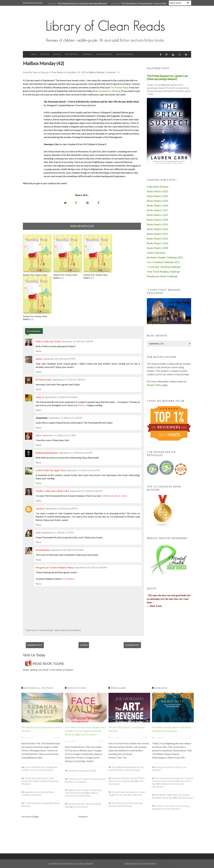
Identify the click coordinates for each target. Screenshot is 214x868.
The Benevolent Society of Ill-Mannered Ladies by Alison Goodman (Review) (40, 781)
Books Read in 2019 (157, 201)
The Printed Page (119, 87)
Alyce (38, 435)
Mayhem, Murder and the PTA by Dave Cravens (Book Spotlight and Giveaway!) (127, 781)
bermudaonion (43, 550)
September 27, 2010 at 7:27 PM (58, 532)
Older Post (132, 645)
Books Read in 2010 (157, 243)
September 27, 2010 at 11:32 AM (65, 418)
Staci (38, 533)
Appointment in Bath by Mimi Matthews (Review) (37, 793)
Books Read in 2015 (157, 215)
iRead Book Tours (124, 54)
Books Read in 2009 (157, 248)
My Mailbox (68, 579)
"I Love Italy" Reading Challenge (164, 267)
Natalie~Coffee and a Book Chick (52, 491)
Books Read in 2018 (157, 206)
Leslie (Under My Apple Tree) (51, 470)
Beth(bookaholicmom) (47, 453)
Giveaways (87, 54)
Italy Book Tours (104, 54)
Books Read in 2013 (157, 229)
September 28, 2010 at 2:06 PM (91, 567)
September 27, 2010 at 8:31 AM (61, 397)
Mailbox (82, 405)
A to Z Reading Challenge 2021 (163, 262)
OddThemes (165, 864)
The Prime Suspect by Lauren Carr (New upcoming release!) (168, 77)
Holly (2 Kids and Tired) (48, 341)
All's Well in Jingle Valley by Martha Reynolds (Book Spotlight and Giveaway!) (173, 796)
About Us (45, 54)
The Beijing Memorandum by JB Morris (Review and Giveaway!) (126, 768)
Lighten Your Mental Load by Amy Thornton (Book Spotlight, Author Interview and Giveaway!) (83, 793)
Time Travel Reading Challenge (163, 272)
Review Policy (154, 385)
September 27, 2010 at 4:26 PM (86, 491)
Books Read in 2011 (157, 239)
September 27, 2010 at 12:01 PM (76, 453)
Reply (38, 351)
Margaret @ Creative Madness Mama (55, 568)
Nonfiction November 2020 (82, 771)
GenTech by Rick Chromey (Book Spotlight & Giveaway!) (83, 805)
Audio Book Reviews (158, 187)
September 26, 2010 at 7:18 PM (77, 341)
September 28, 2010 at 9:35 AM (67, 550)
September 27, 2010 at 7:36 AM (69, 380)
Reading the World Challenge (162, 276)
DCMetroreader (44, 380)
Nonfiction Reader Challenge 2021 (165, 258)
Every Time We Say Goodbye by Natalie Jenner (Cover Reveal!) (39, 768)
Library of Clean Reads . (109, 864)
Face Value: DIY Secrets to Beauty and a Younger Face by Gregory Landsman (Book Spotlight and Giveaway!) (85, 731)
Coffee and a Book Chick (114, 496)
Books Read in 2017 (157, 210)
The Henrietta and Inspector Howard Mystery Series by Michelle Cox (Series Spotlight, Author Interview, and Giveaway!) (172, 782)
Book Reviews (71, 54)
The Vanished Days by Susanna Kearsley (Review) (82, 3)
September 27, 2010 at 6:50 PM (62, 508)
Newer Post (35, 645)
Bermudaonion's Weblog (108, 91)
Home (34, 54)
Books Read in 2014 (157, 225)
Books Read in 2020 (157, 196)
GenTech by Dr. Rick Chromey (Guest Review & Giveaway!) (85, 780)
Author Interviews (156, 253)
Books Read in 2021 (157, 191)
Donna (39, 359)
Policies (57, 54)
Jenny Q (40, 397)
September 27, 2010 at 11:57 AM (59, 435)
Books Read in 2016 (157, 220)
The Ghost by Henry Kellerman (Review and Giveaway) (126, 804)
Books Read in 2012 (157, 234)
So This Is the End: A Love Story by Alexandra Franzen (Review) (171, 807)
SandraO (40, 509)
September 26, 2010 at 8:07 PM (59, 359)
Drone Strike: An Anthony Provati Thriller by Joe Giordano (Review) (127, 793)
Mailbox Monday (97, 72)
